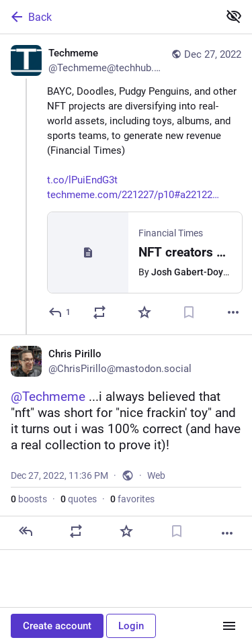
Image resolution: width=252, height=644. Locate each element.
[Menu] (229, 626)
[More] (233, 312)
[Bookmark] (189, 312)
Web (156, 475)
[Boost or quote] (99, 312)
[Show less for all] (234, 16)
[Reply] (60, 312)
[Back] (108, 17)
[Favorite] (144, 312)
